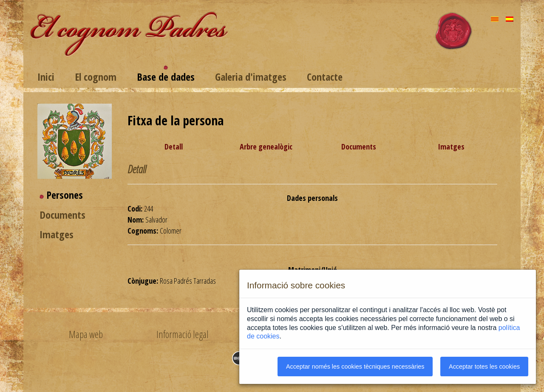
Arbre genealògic (266, 147)
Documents (62, 215)
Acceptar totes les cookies (484, 367)
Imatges (57, 234)
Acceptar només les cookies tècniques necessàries (355, 367)
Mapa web (86, 334)
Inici (46, 77)
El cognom (96, 77)
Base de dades (166, 77)
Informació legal (183, 334)
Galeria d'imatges (251, 77)
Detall (174, 147)
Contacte (325, 77)
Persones (65, 195)
